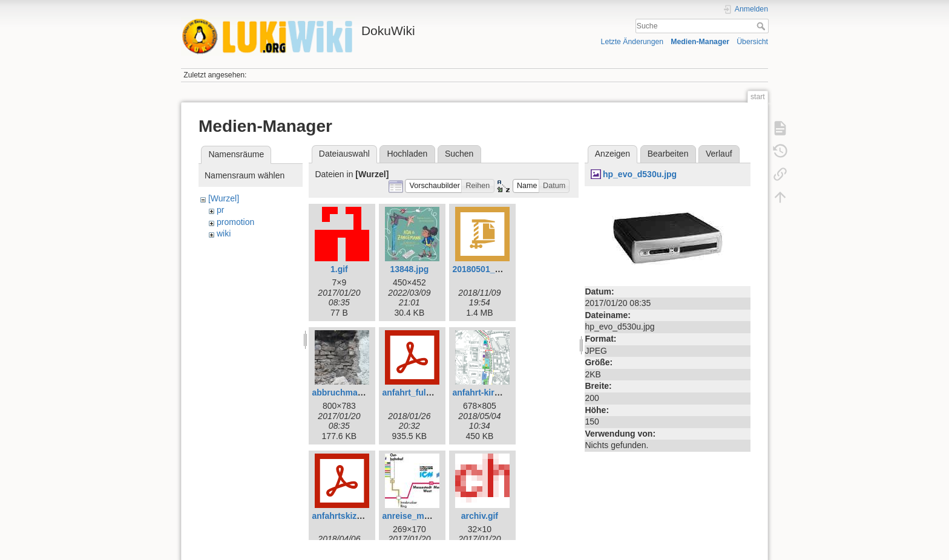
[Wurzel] (224, 198)
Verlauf (719, 154)
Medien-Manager (700, 42)
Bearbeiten (668, 154)
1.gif (339, 269)
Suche (762, 26)
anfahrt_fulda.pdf (416, 392)
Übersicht (752, 42)
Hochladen (407, 154)
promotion (235, 222)
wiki (224, 233)
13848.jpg (409, 269)
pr (220, 210)
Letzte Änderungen (632, 42)
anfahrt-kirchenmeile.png (503, 392)
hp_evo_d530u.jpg (640, 174)
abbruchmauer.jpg (348, 392)
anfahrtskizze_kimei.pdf (360, 516)
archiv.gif (480, 516)
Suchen (459, 154)
